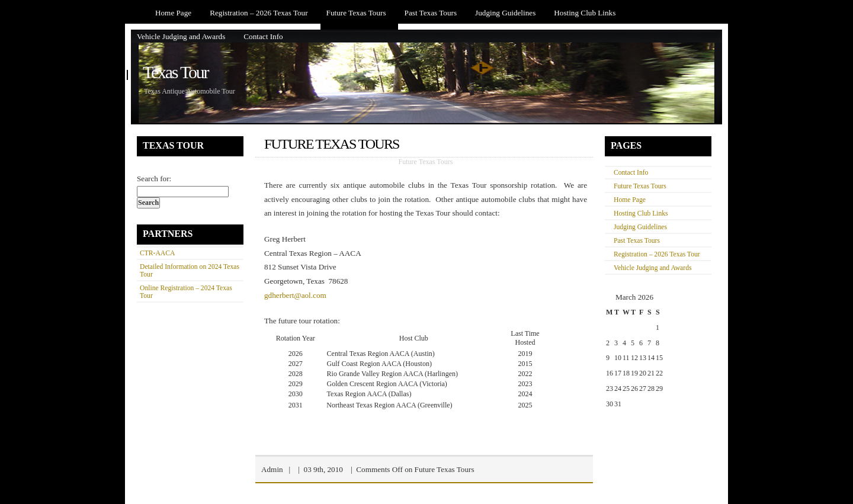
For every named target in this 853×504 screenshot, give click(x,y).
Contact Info (263, 36)
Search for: (154, 179)
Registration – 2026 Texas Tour (259, 13)
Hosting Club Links (585, 13)
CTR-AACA (157, 253)
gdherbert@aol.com (295, 295)
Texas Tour (175, 72)
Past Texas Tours (431, 13)
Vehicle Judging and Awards (181, 36)
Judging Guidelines (505, 13)
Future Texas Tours (356, 13)
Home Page (173, 13)
